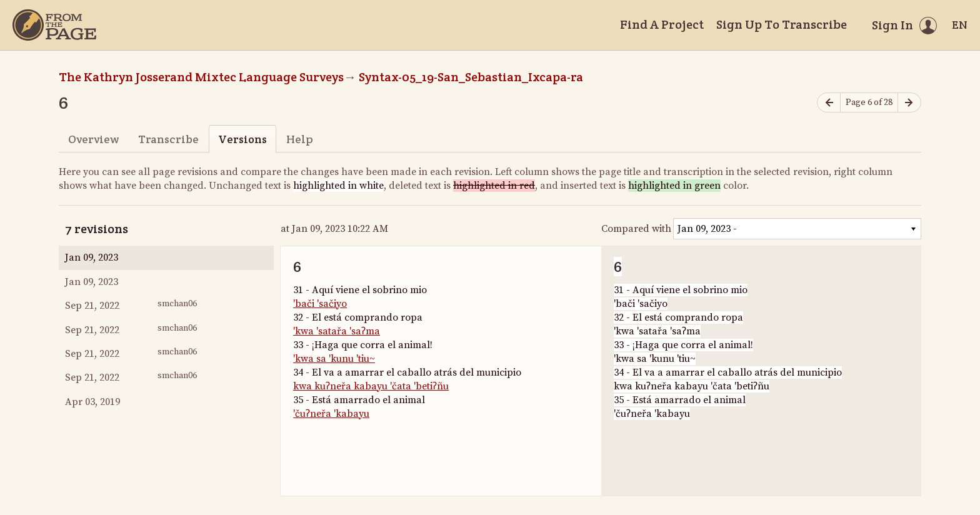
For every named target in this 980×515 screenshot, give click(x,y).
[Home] (54, 25)
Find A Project (662, 24)
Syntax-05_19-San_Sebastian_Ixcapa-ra (471, 77)
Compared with (636, 229)
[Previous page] (829, 103)
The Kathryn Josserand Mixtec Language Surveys (201, 77)
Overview (93, 139)
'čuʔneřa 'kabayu (331, 414)
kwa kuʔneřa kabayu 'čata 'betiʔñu (371, 386)
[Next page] (909, 103)
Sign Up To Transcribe (782, 24)
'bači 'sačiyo (320, 304)
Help (300, 139)
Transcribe (168, 139)
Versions (242, 139)
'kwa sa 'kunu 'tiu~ (334, 359)
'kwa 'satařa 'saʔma (337, 331)
